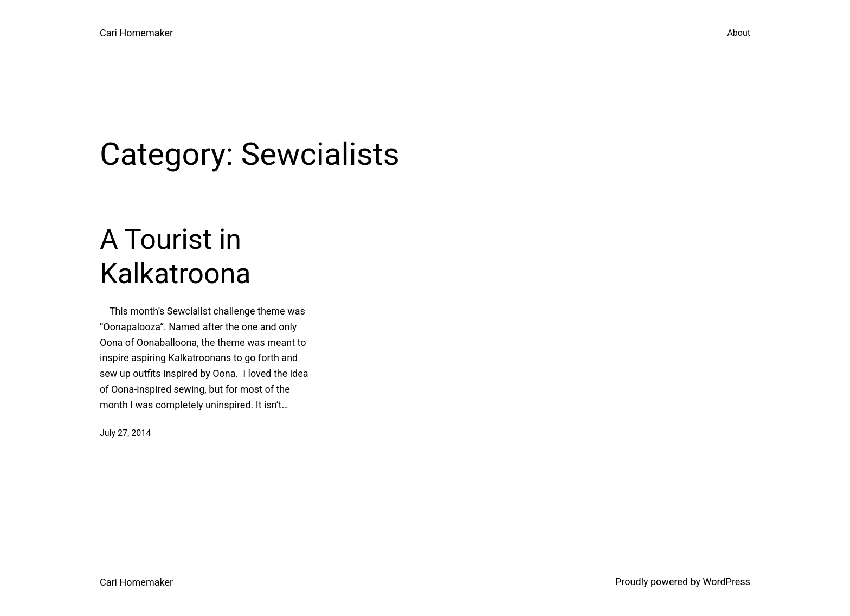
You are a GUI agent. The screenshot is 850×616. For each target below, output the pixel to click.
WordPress (727, 582)
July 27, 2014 (125, 433)
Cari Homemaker (136, 33)
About (739, 33)
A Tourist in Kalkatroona (175, 256)
